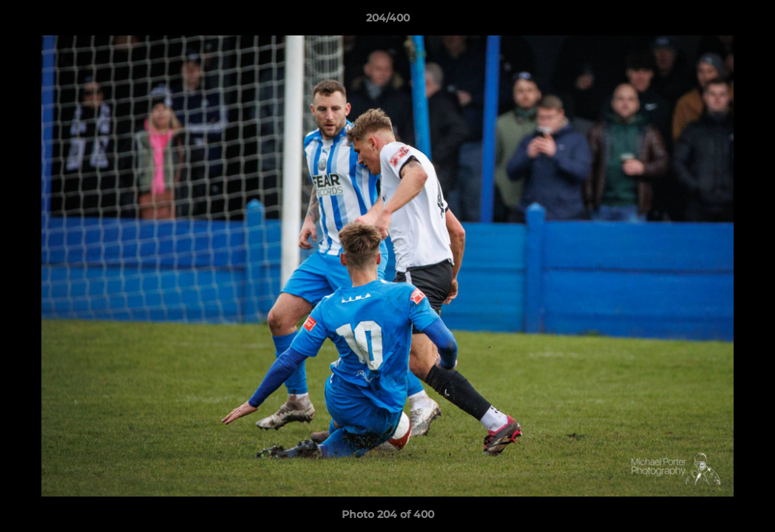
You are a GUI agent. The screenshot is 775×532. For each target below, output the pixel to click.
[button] (748, 21)
